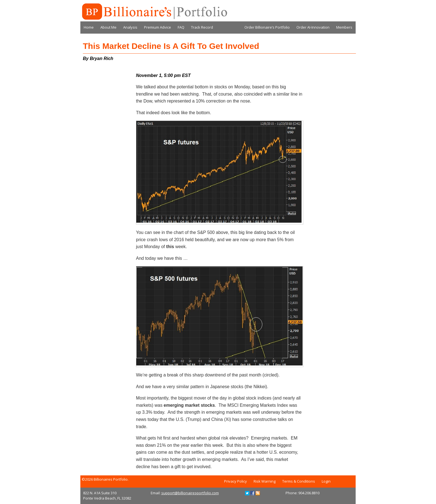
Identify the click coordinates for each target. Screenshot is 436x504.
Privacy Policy (236, 481)
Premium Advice (158, 27)
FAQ (181, 27)
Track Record (202, 27)
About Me (108, 27)
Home (89, 27)
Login (326, 481)
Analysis (130, 27)
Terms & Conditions (299, 481)
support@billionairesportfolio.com (190, 493)
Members (344, 27)
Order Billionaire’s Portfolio (267, 27)
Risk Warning (265, 481)
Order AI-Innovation (313, 27)
